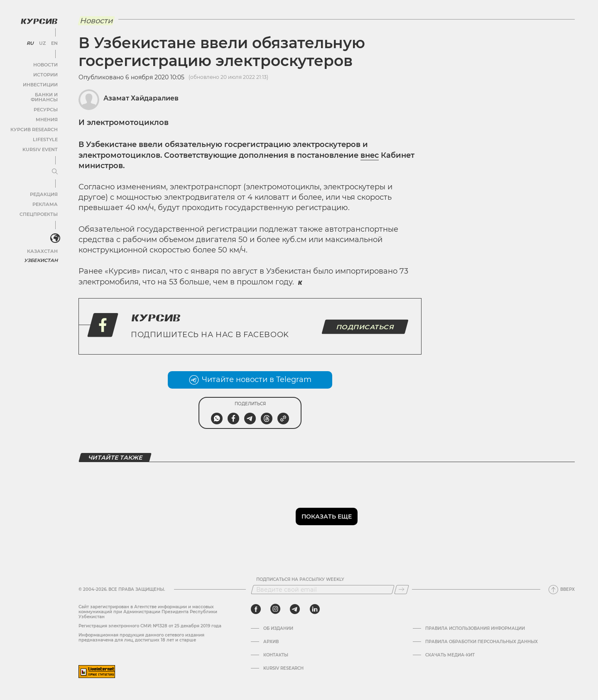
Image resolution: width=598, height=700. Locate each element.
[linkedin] (315, 609)
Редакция (44, 187)
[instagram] (275, 609)
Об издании (278, 629)
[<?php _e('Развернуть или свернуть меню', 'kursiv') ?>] (54, 232)
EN (53, 42)
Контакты (276, 655)
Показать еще (327, 516)
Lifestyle (45, 133)
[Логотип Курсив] (37, 20)
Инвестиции (40, 83)
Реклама (45, 197)
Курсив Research (35, 123)
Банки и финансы (33, 93)
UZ (41, 42)
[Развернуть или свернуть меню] (53, 165)
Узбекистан (41, 253)
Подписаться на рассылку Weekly (300, 580)
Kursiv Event (40, 143)
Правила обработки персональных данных (482, 642)
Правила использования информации (475, 629)
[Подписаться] (402, 590)
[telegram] (295, 609)
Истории (45, 73)
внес (370, 155)
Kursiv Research (283, 668)
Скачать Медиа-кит (450, 655)
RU (30, 42)
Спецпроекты (39, 207)
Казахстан (43, 244)
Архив (271, 642)
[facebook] (256, 609)
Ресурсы (45, 103)
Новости (45, 63)
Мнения (46, 113)
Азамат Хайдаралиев (141, 98)
